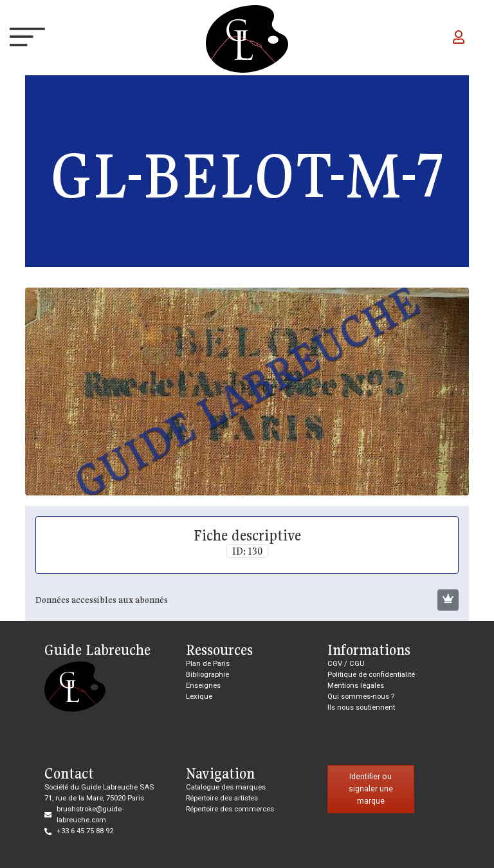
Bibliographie (207, 675)
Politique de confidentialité (371, 675)
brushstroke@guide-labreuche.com (90, 815)
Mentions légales (356, 686)
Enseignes (203, 686)
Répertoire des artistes (222, 798)
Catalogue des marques (226, 787)
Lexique (199, 697)
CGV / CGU (346, 664)
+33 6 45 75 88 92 (85, 831)
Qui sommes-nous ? (361, 697)
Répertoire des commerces (230, 809)
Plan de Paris (208, 664)
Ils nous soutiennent (361, 707)
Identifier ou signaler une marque (371, 789)
